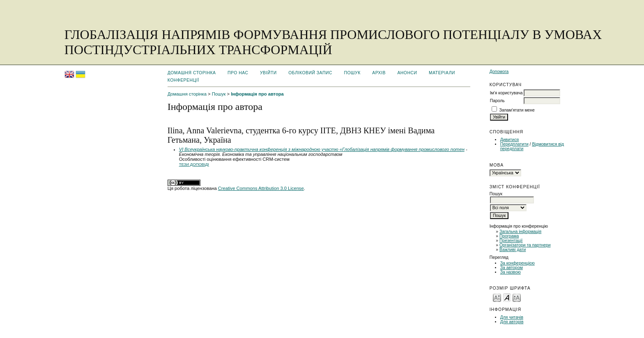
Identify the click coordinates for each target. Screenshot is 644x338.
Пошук (352, 73)
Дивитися (510, 140)
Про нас (238, 73)
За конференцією (517, 263)
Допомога (499, 72)
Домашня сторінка (192, 73)
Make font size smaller (497, 297)
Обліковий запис (310, 73)
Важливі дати (513, 250)
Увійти (268, 73)
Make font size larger (517, 297)
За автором (512, 268)
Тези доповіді (194, 164)
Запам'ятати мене (517, 110)
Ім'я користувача (506, 93)
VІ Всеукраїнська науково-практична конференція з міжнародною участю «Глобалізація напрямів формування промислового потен (322, 149)
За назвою (511, 272)
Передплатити (514, 144)
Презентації (511, 241)
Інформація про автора (257, 94)
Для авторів (512, 322)
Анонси (407, 73)
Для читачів (512, 317)
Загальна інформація (520, 232)
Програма (509, 236)
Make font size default (507, 297)
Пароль (497, 101)
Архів (379, 73)
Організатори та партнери (525, 245)
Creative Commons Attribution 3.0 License (261, 188)
